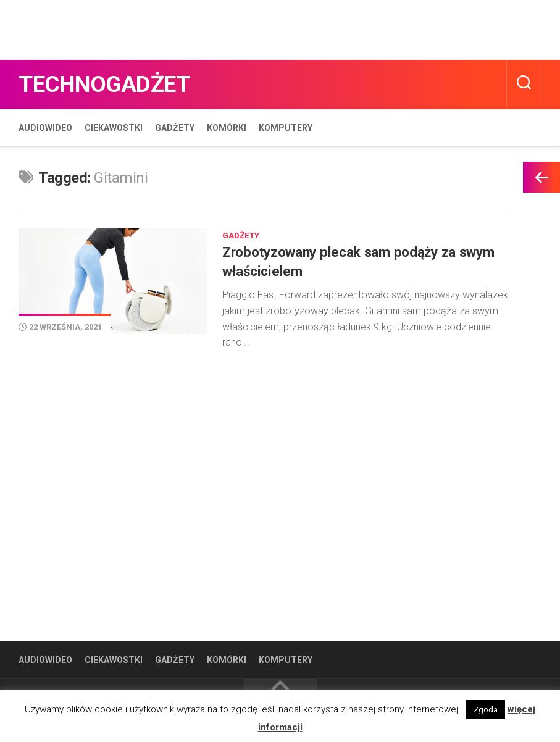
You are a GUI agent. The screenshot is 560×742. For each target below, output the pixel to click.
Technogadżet (112, 84)
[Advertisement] (225, 28)
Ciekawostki (114, 128)
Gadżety (175, 128)
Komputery (286, 128)
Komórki (227, 128)
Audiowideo (45, 128)
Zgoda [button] (486, 710)
